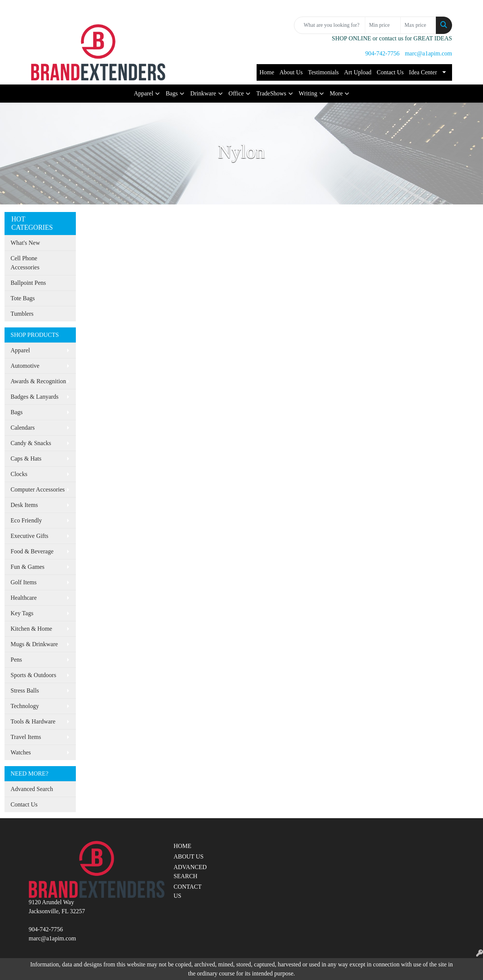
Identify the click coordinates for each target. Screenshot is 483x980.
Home (267, 72)
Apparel (144, 93)
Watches (21, 752)
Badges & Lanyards (35, 397)
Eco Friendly (26, 520)
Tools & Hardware (33, 721)
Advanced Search (32, 789)
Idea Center (423, 72)
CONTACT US (188, 891)
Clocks (19, 474)
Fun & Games (28, 567)
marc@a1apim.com (428, 53)
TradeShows (271, 93)
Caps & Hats (26, 459)
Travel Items (26, 737)
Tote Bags (23, 298)
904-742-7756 (382, 53)
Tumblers (22, 314)
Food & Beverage (32, 551)
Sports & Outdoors (33, 675)
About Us (291, 72)
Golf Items (24, 582)
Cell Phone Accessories (25, 263)
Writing (308, 93)
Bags (172, 93)
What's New (25, 243)
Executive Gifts (29, 536)
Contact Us (390, 72)
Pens (16, 660)
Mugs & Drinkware (34, 644)
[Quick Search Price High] (418, 25)
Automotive (25, 366)
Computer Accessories (38, 489)
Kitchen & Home (31, 629)
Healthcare (24, 598)
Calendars (23, 428)
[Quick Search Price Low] (383, 25)
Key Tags (22, 613)
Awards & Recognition (38, 381)
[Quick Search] (330, 25)
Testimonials (323, 72)
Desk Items (24, 505)
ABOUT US (188, 856)
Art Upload (358, 72)
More (336, 93)
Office (236, 93)
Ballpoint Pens (28, 283)
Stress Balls (25, 690)
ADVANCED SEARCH (190, 872)
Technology (25, 706)
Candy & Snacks (31, 443)
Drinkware (203, 93)
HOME (182, 846)
